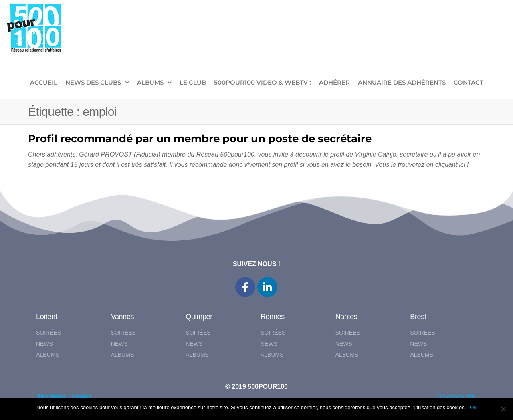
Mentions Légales (65, 397)
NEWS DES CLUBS (93, 82)
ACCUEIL (44, 82)
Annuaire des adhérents (402, 82)
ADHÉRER (334, 82)
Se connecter (456, 397)
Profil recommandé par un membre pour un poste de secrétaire (200, 139)
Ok (473, 407)
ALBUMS (150, 82)
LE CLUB (193, 82)
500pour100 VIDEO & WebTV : (263, 82)
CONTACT (469, 82)
